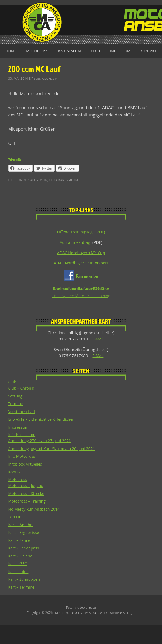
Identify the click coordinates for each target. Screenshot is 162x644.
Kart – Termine (22, 605)
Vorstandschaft (23, 429)
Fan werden (87, 293)
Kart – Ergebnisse (25, 551)
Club (110, 51)
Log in (133, 631)
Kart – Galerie (21, 574)
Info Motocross (23, 474)
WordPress (118, 631)
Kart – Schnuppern (26, 597)
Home (20, 51)
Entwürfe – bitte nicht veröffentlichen (44, 437)
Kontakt (81, 66)
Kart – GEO (19, 582)
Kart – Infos (19, 590)
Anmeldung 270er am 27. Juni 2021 (42, 459)
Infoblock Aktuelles (26, 482)
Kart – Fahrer (21, 559)
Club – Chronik (22, 406)
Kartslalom (83, 51)
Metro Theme (63, 631)
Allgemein (39, 196)
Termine (16, 421)
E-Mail (98, 356)
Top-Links (17, 535)
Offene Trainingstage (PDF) (81, 248)
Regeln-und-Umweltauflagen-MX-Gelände (81, 305)
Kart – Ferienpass (25, 566)
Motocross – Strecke (27, 512)
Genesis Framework (93, 631)
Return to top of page (81, 626)
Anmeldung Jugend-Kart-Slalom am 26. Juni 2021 (55, 466)
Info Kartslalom (23, 453)
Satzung (16, 413)
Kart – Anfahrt (22, 543)
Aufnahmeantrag (75, 258)
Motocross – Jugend (27, 504)
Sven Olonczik (46, 94)
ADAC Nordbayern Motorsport (81, 279)
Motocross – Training (28, 519)
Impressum (136, 51)
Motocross (48, 51)
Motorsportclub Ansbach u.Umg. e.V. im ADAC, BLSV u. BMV (81, 22)
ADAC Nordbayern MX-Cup (81, 269)
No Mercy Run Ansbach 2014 (36, 527)
